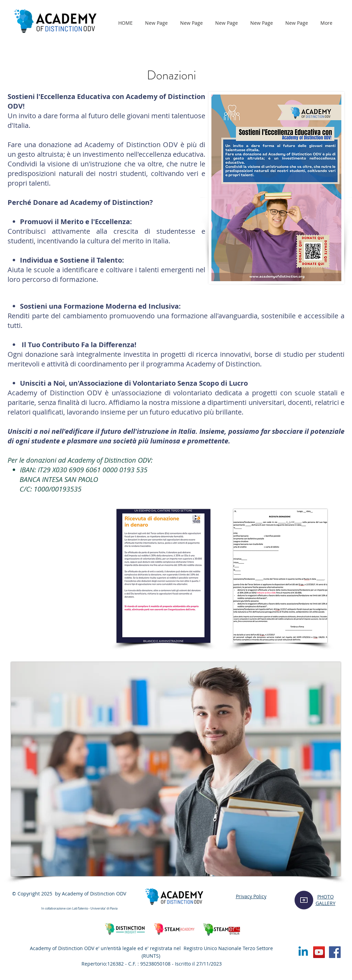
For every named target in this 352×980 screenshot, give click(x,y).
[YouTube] (319, 952)
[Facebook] (335, 952)
